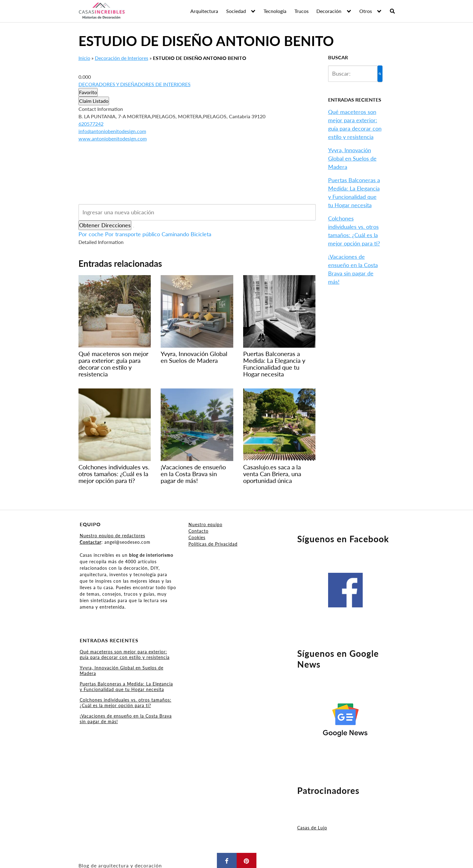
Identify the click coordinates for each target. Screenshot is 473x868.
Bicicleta (201, 234)
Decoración (329, 11)
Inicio (84, 58)
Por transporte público (133, 234)
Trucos (302, 11)
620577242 (91, 124)
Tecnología (275, 11)
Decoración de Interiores (122, 58)
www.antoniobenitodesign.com (113, 138)
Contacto (198, 531)
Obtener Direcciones (105, 225)
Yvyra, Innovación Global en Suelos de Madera (352, 158)
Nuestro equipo (205, 524)
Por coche (91, 234)
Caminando (175, 234)
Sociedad (236, 11)
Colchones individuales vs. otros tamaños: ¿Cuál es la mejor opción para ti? (126, 703)
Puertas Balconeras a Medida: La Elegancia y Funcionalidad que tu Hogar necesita (126, 687)
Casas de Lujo (312, 828)
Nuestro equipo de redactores (112, 536)
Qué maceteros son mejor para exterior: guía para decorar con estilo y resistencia (125, 654)
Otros (366, 11)
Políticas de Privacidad (213, 544)
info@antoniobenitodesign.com (112, 131)
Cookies (197, 537)
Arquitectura (204, 11)
